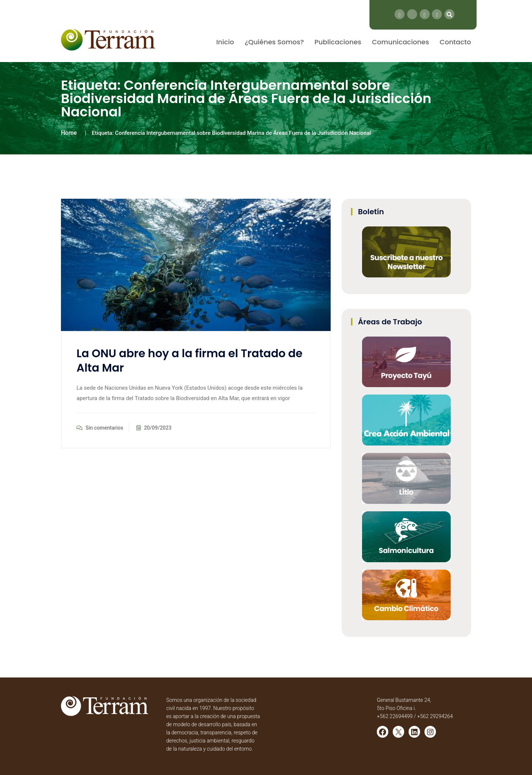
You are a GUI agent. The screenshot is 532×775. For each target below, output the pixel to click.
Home (69, 133)
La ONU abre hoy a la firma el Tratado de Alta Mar (190, 361)
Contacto (455, 42)
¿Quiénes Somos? (274, 42)
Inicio (225, 42)
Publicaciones (338, 42)
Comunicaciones (401, 42)
